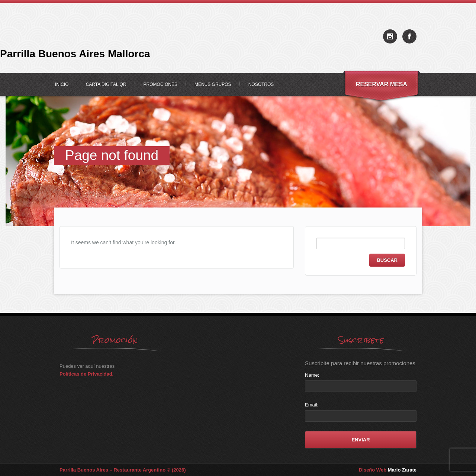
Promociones (160, 84)
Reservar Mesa (382, 84)
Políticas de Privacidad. (86, 374)
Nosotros (261, 84)
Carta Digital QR (106, 84)
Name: (312, 375)
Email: (312, 405)
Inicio (62, 84)
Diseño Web (388, 470)
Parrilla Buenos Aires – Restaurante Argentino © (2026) (123, 470)
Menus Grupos (213, 84)
